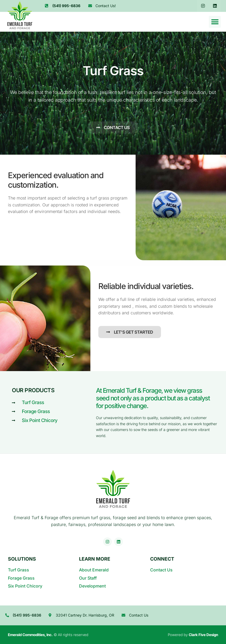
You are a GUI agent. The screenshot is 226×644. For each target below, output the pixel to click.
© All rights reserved (48, 635)
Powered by (193, 635)
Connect (162, 559)
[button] (215, 22)
